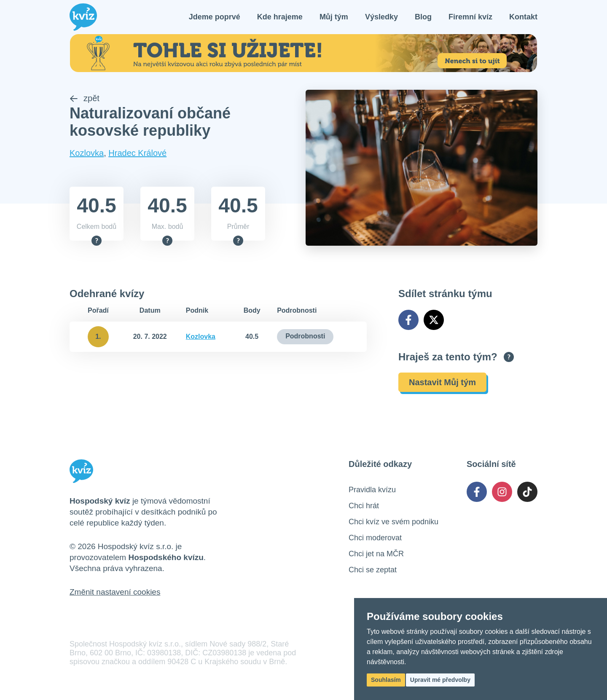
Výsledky (381, 17)
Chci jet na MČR (376, 554)
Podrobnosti (305, 336)
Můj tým (334, 17)
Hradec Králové (137, 153)
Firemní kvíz (470, 17)
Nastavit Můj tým (442, 382)
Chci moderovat (375, 538)
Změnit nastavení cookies (115, 592)
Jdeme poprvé (215, 17)
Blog (423, 17)
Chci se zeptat (373, 570)
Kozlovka (87, 153)
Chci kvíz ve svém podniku (393, 522)
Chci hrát (364, 506)
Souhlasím (386, 680)
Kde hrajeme (280, 17)
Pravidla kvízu (372, 490)
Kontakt (523, 17)
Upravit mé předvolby (440, 680)
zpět (85, 98)
